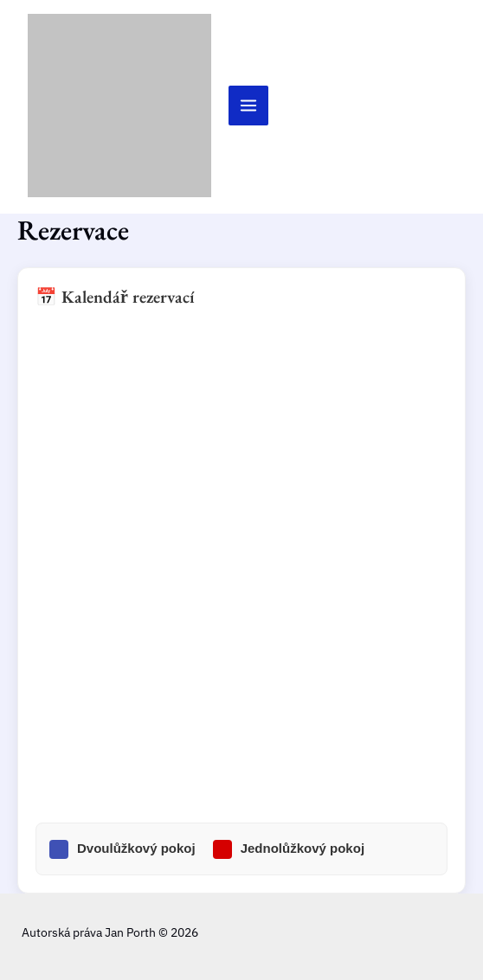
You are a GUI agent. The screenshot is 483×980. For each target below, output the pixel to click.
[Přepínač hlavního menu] (248, 106)
